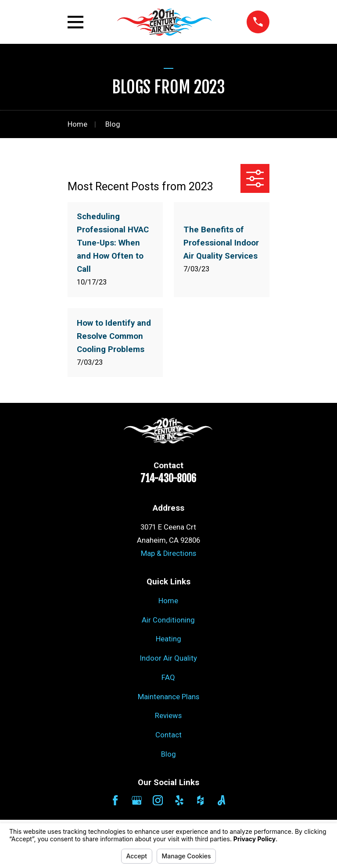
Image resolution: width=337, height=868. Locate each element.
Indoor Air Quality (168, 658)
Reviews (168, 716)
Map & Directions (168, 553)
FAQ (168, 678)
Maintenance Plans (168, 697)
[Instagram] (158, 800)
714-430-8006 (168, 478)
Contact (168, 735)
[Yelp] (179, 800)
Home (168, 601)
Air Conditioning (168, 620)
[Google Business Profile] (137, 800)
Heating (168, 639)
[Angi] (221, 800)
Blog (168, 754)
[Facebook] (115, 800)
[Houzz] (200, 800)
